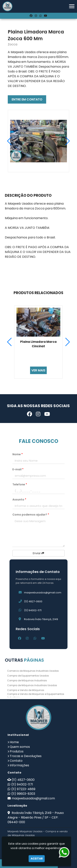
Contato (16, 761)
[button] (72, 6)
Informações (19, 765)
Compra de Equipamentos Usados (28, 676)
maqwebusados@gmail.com (43, 593)
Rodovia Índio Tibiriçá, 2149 (41, 619)
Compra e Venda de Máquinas (26, 690)
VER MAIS (38, 370)
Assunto (19, 500)
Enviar (38, 553)
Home (14, 742)
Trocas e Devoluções (26, 756)
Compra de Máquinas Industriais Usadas (32, 685)
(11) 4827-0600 (33, 601)
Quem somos (20, 747)
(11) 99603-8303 (23, 794)
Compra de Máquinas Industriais (27, 680)
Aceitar (37, 859)
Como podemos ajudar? (31, 515)
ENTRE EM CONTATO (27, 99)
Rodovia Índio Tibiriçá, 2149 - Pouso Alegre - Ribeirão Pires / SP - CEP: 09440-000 (36, 817)
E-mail (18, 469)
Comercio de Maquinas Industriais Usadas (33, 671)
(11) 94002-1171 (33, 610)
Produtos (17, 751)
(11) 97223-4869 (23, 789)
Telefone (20, 484)
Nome (18, 454)
